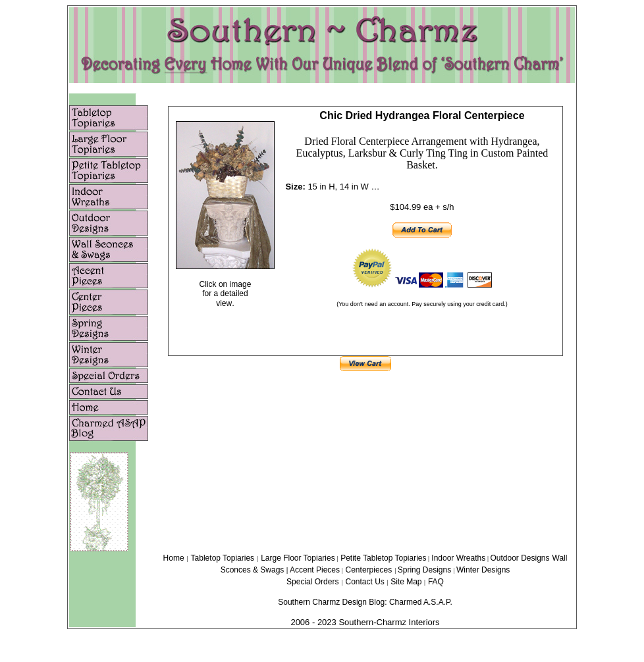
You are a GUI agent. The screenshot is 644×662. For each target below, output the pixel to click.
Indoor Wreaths (459, 558)
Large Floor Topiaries (298, 558)
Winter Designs (483, 570)
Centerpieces (369, 570)
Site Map (407, 582)
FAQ (436, 582)
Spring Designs (426, 570)
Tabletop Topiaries (223, 558)
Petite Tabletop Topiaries (383, 558)
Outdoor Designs (520, 558)
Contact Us (366, 582)
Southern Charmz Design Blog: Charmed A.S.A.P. (365, 602)
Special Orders (312, 582)
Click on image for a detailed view (226, 294)
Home (174, 558)
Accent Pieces (315, 570)
